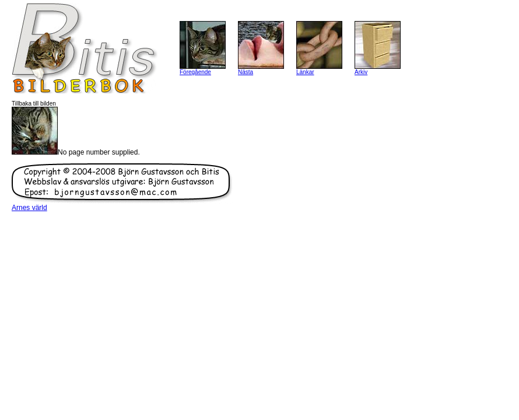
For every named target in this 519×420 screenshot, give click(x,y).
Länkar (305, 72)
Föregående (195, 72)
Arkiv (361, 72)
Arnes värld (29, 208)
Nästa (246, 72)
